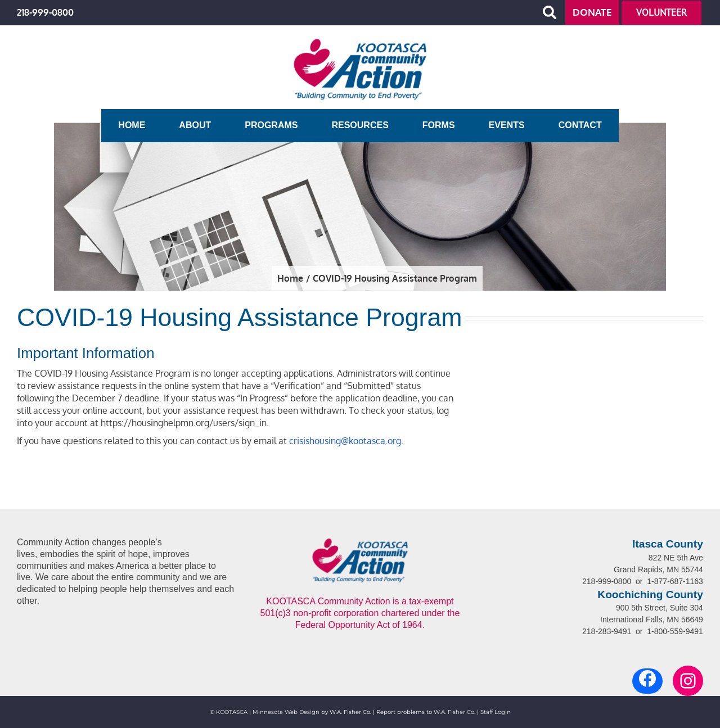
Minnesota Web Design (286, 712)
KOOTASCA (232, 712)
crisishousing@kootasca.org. (346, 441)
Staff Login (496, 712)
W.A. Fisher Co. (454, 712)
